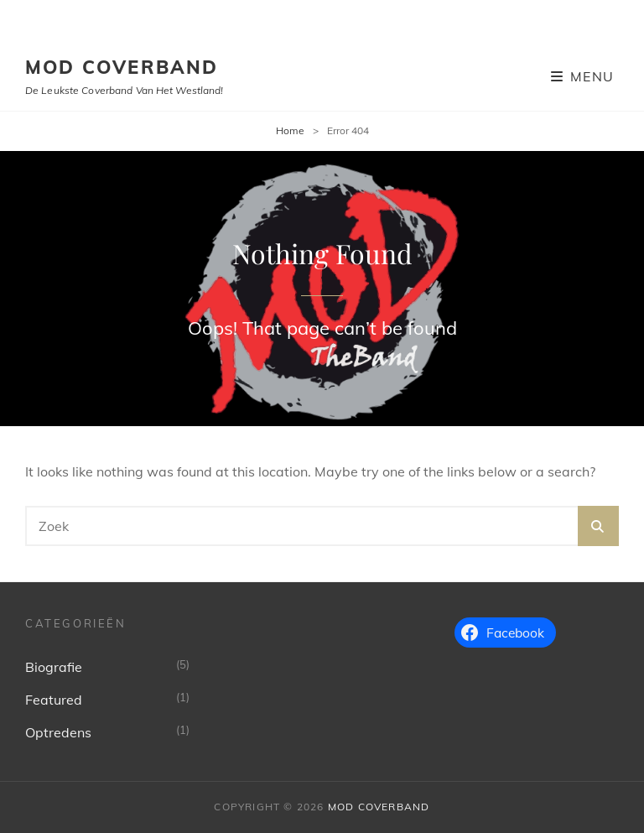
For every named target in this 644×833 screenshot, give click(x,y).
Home (290, 130)
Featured (54, 700)
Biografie (54, 667)
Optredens (58, 732)
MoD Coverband (122, 67)
